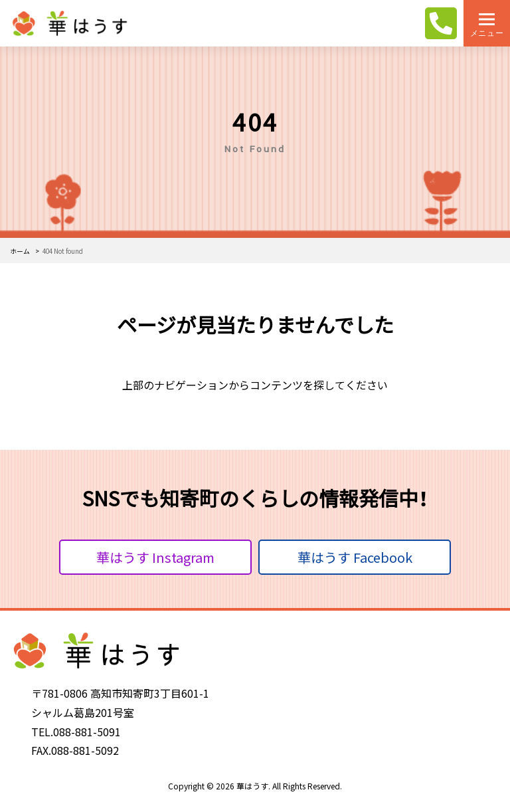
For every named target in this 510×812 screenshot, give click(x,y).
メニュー (487, 33)
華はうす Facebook (355, 557)
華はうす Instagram (155, 557)
